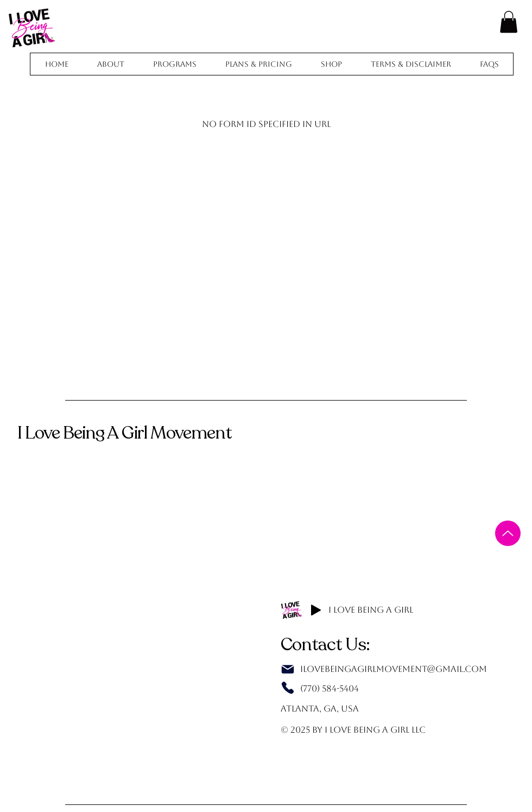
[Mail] (288, 669)
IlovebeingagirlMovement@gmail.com (394, 669)
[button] (509, 22)
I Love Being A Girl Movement (124, 433)
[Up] (508, 533)
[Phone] (288, 688)
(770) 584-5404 (330, 689)
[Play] (316, 610)
